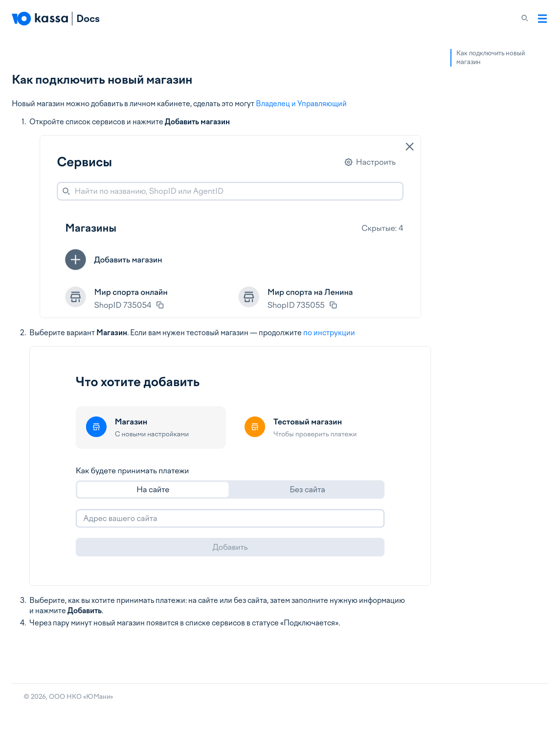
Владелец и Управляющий (301, 104)
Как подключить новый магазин (491, 58)
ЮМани (98, 697)
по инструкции (329, 333)
